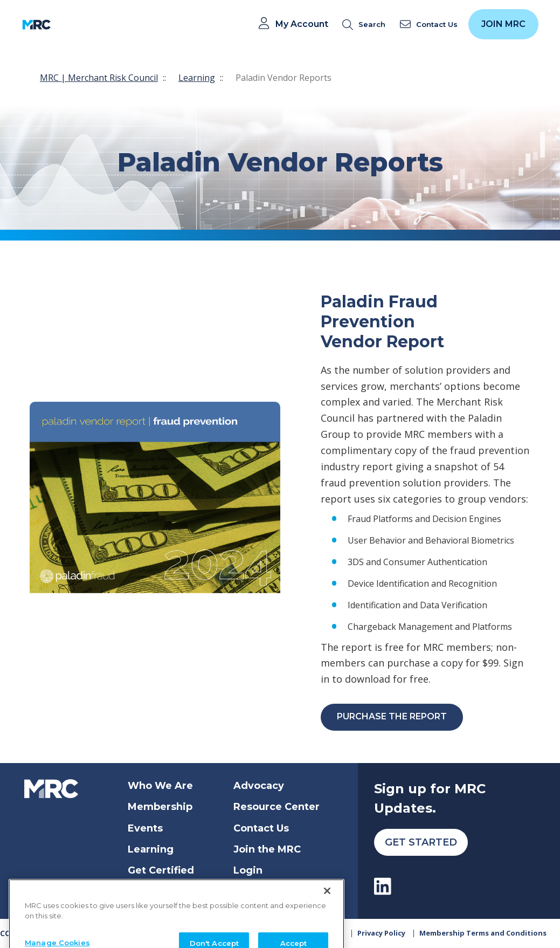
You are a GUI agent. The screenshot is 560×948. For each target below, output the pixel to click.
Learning (197, 78)
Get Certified (161, 870)
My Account (302, 24)
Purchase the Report (392, 716)
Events (145, 828)
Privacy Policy (381, 933)
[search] (366, 25)
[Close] (327, 907)
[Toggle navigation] (66, 25)
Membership (160, 807)
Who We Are (160, 786)
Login (248, 870)
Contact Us (261, 828)
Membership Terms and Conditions (483, 933)
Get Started (421, 842)
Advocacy (259, 786)
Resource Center (276, 807)
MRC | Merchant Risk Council (99, 78)
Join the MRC (267, 849)
